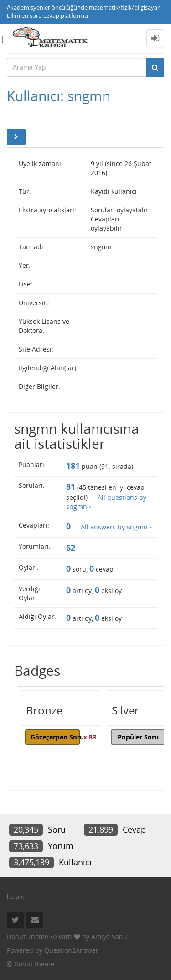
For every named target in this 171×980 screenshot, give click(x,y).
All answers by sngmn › (116, 527)
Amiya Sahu (109, 937)
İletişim (15, 897)
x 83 (90, 737)
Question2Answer (71, 950)
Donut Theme (28, 937)
